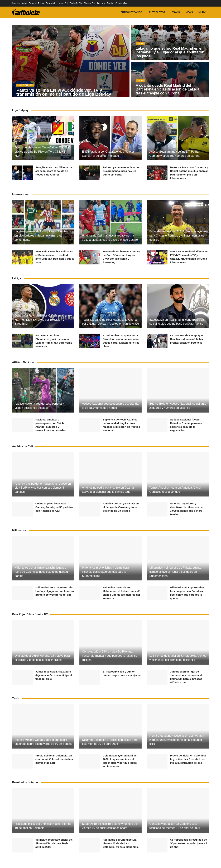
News (189, 12)
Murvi (202, 12)
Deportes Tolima (36, 3)
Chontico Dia (121, 3)
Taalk (176, 12)
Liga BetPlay (25, 85)
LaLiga (141, 43)
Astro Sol (63, 3)
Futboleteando (131, 12)
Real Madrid (52, 3)
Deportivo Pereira (105, 3)
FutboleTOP (157, 12)
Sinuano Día (89, 3)
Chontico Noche (19, 3)
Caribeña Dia (76, 3)
